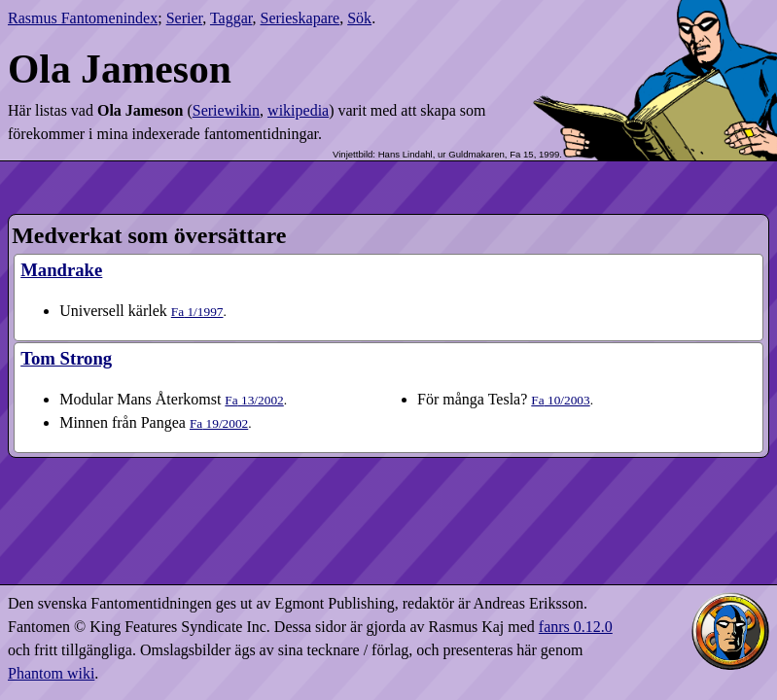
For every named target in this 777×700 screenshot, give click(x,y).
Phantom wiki (51, 673)
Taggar (231, 18)
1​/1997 (197, 312)
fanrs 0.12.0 (576, 627)
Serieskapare (300, 18)
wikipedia (298, 110)
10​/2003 (560, 400)
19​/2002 (219, 423)
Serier (185, 18)
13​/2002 (254, 400)
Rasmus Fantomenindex (83, 18)
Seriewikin (226, 110)
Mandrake (61, 270)
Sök (359, 18)
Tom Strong (66, 358)
